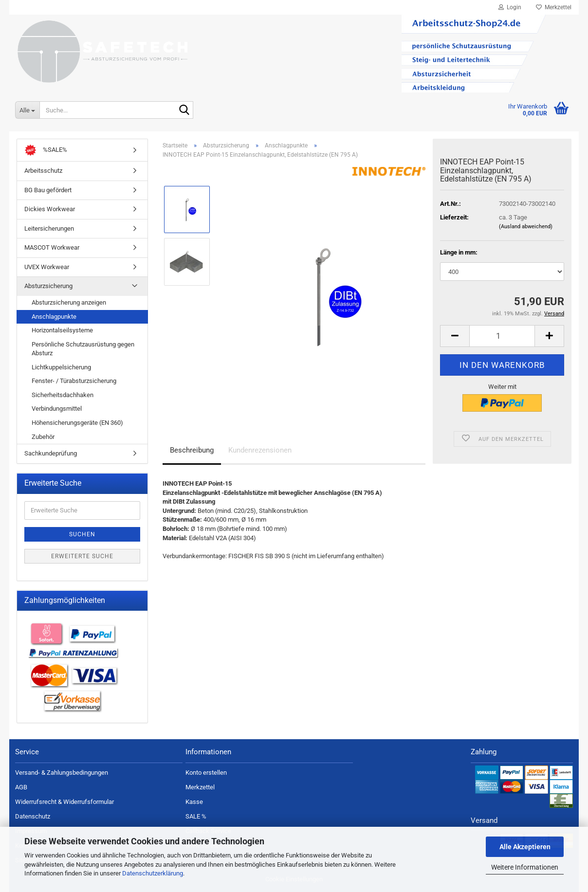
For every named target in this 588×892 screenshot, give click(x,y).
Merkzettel (554, 7)
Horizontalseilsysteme (62, 330)
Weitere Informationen (525, 867)
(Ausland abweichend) (526, 227)
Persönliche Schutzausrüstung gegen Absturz (83, 349)
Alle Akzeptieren (525, 847)
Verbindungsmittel (57, 409)
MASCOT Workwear (52, 247)
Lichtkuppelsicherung (61, 367)
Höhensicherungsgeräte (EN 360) (77, 423)
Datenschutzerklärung (153, 873)
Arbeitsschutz (43, 171)
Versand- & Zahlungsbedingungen (62, 773)
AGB (21, 787)
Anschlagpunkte (54, 317)
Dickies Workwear (50, 209)
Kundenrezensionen (260, 450)
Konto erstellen (206, 773)
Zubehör (43, 437)
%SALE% (46, 150)
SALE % (196, 816)
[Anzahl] (502, 336)
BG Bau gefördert (48, 190)
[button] (455, 336)
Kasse (194, 802)
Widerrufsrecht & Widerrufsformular (64, 802)
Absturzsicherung (48, 286)
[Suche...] (27, 110)
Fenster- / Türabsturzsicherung (74, 381)
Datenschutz (33, 816)
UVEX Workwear (47, 267)
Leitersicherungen (49, 228)
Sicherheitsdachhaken (63, 395)
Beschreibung (192, 450)
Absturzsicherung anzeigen (69, 302)
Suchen (82, 534)
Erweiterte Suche (82, 556)
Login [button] (510, 7)
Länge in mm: (459, 252)
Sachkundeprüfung (51, 453)
